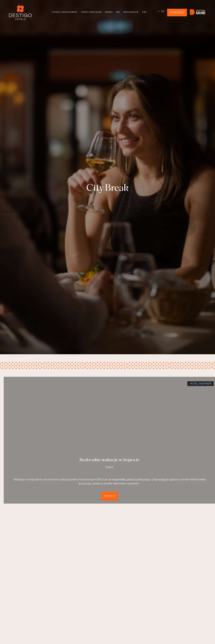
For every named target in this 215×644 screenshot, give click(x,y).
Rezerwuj (177, 12)
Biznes (109, 12)
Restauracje (131, 12)
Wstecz (7, 211)
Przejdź (110, 496)
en (163, 11)
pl (159, 11)
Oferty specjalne (91, 12)
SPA (118, 12)
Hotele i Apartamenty (65, 12)
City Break (107, 188)
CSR (144, 12)
